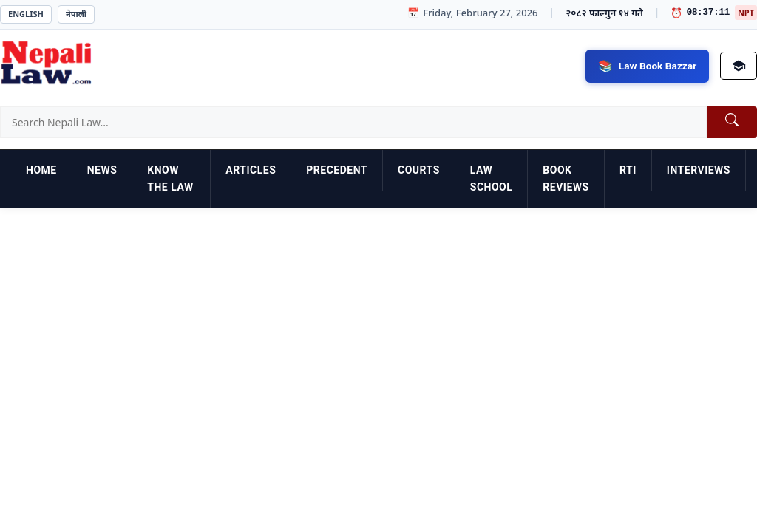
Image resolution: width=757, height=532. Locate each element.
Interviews (699, 170)
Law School (492, 179)
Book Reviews (566, 179)
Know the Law (170, 179)
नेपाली (76, 14)
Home (41, 170)
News (102, 170)
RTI (628, 170)
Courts (419, 170)
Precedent (337, 170)
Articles (251, 170)
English (26, 14)
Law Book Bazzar (656, 65)
